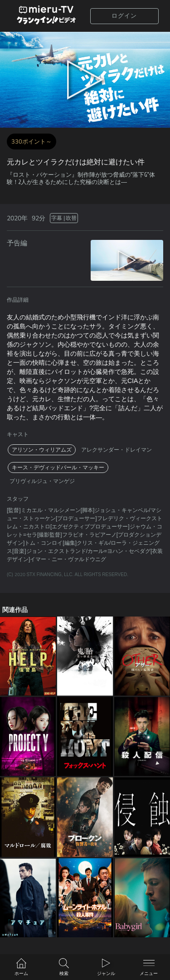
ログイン (124, 16)
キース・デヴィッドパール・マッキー (58, 468)
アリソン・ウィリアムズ (42, 450)
